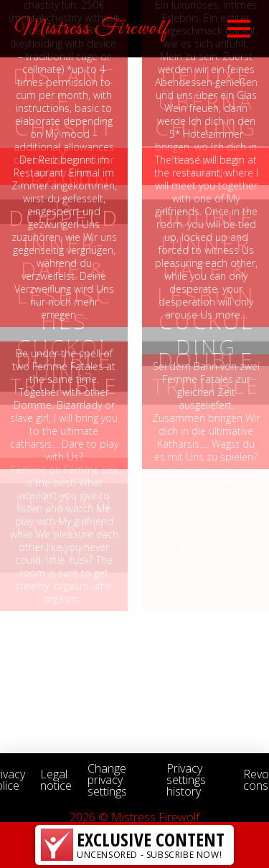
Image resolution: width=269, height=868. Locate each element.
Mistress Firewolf (92, 29)
